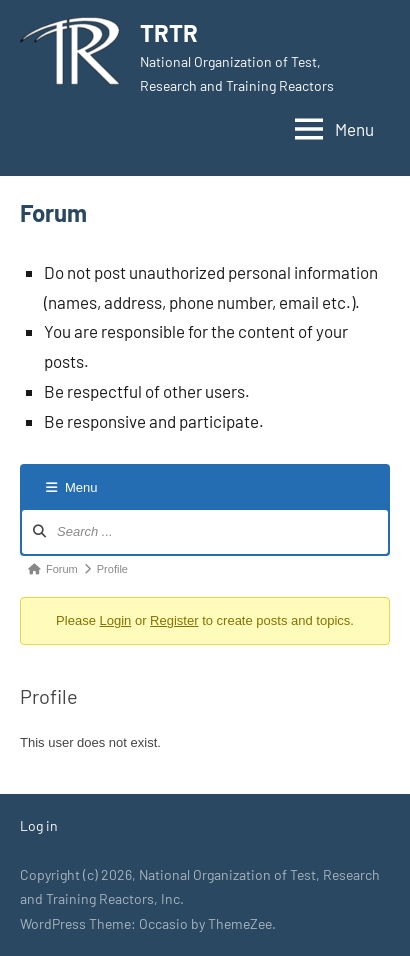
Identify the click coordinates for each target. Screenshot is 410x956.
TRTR (169, 32)
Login (115, 620)
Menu (72, 487)
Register (174, 620)
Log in (39, 825)
